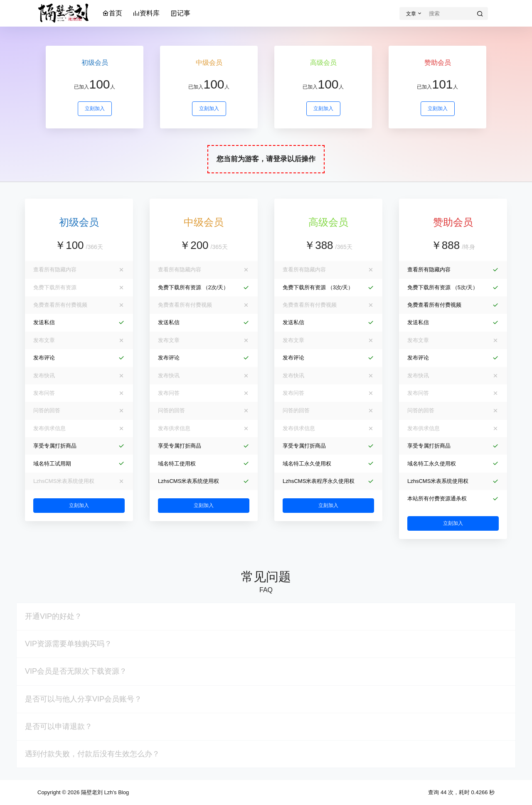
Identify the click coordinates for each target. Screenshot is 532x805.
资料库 (146, 13)
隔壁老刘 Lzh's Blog (104, 792)
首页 (112, 13)
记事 (180, 13)
